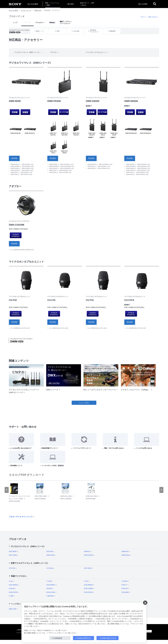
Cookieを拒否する (84, 638)
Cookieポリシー (49, 630)
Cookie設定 (58, 638)
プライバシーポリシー (57, 633)
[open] (155, 4)
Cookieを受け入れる (108, 638)
